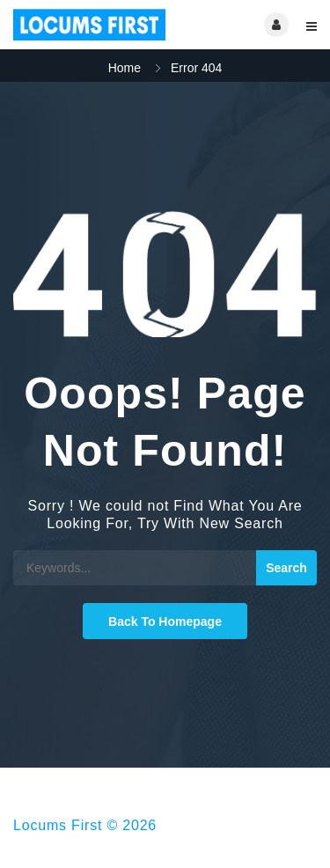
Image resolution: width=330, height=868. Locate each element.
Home (125, 68)
